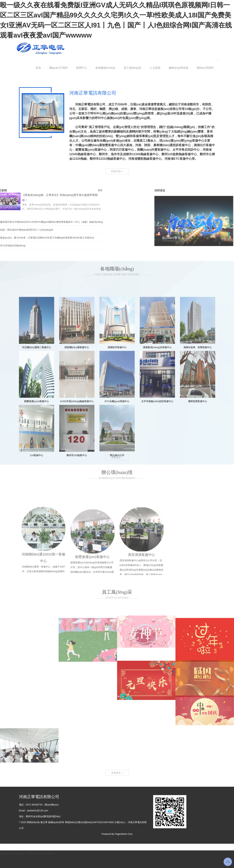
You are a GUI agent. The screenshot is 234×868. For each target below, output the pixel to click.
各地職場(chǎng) (105, 68)
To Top (228, 862)
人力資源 (155, 68)
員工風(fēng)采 (133, 68)
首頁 (38, 68)
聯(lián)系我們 (205, 68)
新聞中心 (82, 68)
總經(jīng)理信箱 (178, 68)
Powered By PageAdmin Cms (117, 834)
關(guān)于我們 (59, 68)
